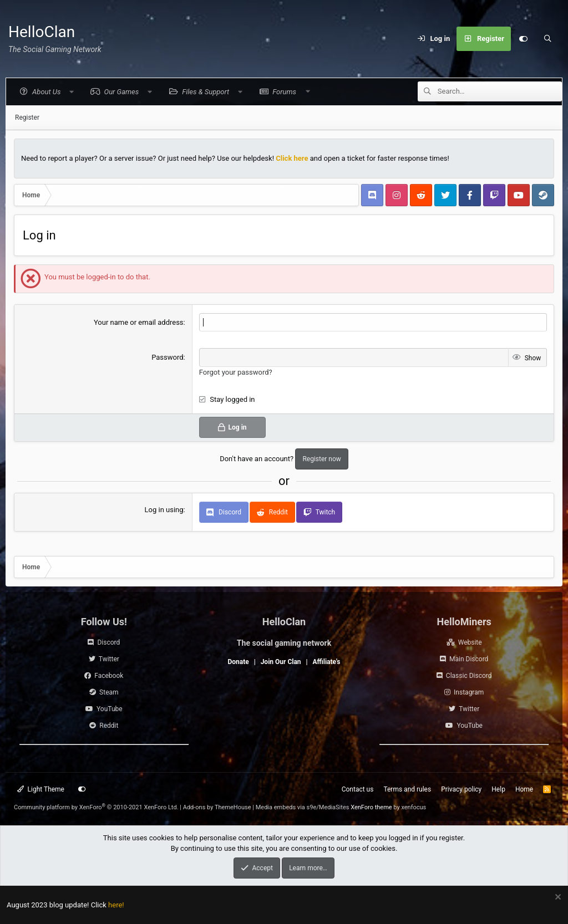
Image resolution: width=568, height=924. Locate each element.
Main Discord (469, 659)
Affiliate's (327, 662)
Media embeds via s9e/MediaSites (303, 807)
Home (524, 789)
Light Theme (41, 789)
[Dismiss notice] (557, 898)
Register (27, 118)
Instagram (469, 692)
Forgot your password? (236, 372)
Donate (238, 662)
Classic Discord (469, 676)
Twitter (109, 659)
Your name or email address (139, 322)
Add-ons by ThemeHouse (217, 807)
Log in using (164, 510)
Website (470, 642)
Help (498, 789)
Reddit (109, 726)
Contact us (358, 789)
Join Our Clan (281, 662)
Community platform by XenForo (96, 807)
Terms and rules (407, 789)
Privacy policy (461, 789)
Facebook (109, 676)
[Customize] (523, 39)
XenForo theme (371, 807)
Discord (108, 642)
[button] (46, 92)
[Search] (547, 39)
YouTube (110, 709)
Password (167, 357)
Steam (109, 692)
